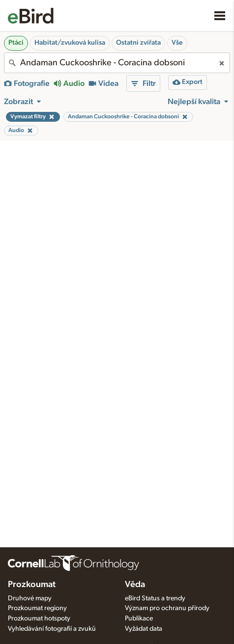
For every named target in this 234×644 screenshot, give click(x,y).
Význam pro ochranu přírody (167, 608)
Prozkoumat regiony (37, 608)
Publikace (139, 618)
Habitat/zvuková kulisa (70, 43)
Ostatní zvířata (138, 43)
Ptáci (16, 43)
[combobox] (117, 63)
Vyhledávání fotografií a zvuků (52, 629)
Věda (135, 585)
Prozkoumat (32, 585)
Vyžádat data (144, 629)
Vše (177, 43)
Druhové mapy (30, 598)
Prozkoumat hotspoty (39, 618)
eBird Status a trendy (155, 598)
